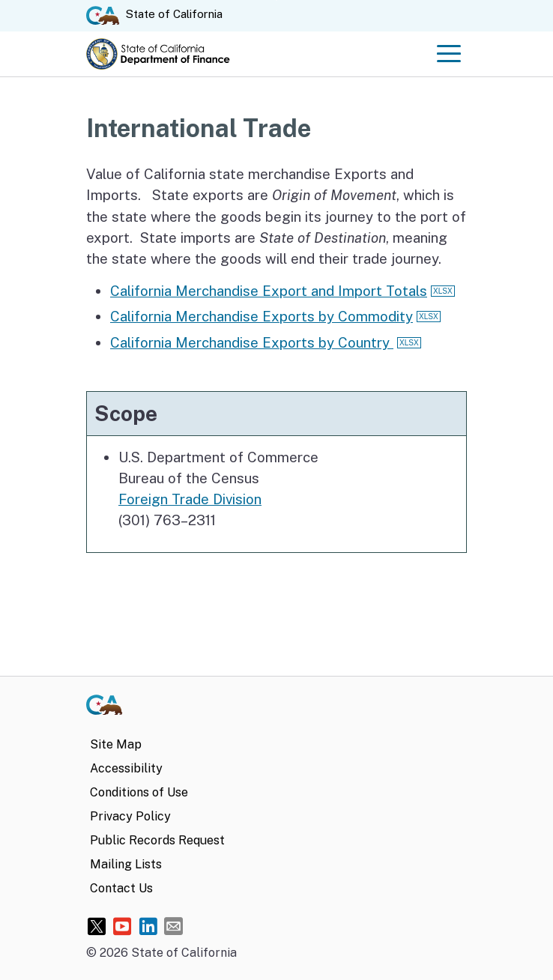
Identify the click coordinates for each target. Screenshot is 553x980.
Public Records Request (157, 840)
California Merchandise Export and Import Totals (269, 291)
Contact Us (121, 888)
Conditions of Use (139, 792)
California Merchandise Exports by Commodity (262, 316)
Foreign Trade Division (190, 499)
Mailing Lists (126, 864)
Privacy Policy (130, 816)
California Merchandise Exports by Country (252, 342)
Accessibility (126, 768)
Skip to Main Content (277, 0)
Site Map (116, 744)
